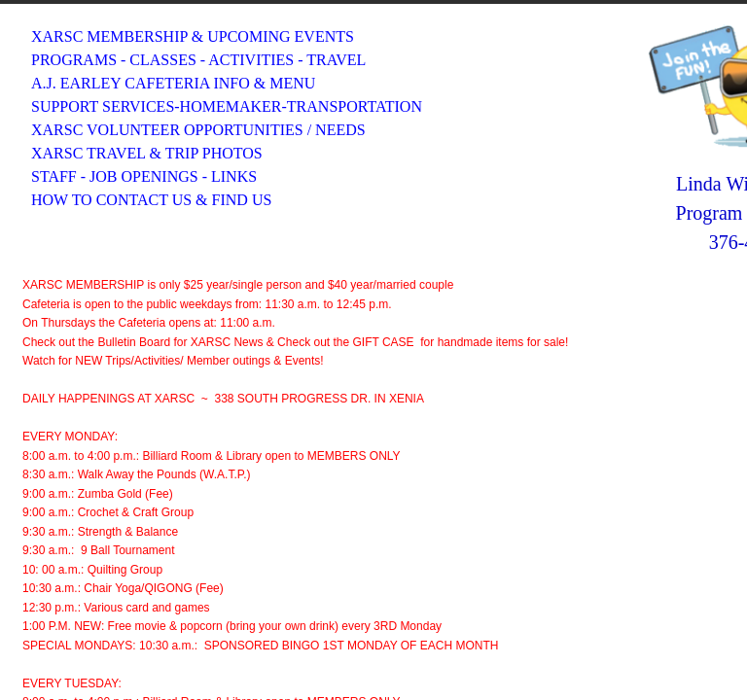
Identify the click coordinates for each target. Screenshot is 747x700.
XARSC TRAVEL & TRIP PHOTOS (147, 153)
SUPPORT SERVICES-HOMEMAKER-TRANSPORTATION (227, 106)
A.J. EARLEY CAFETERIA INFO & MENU (173, 83)
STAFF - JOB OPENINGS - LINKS (144, 176)
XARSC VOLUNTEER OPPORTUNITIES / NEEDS (198, 130)
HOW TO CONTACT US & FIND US (151, 200)
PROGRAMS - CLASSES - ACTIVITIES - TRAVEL (198, 60)
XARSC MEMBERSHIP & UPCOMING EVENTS (193, 36)
